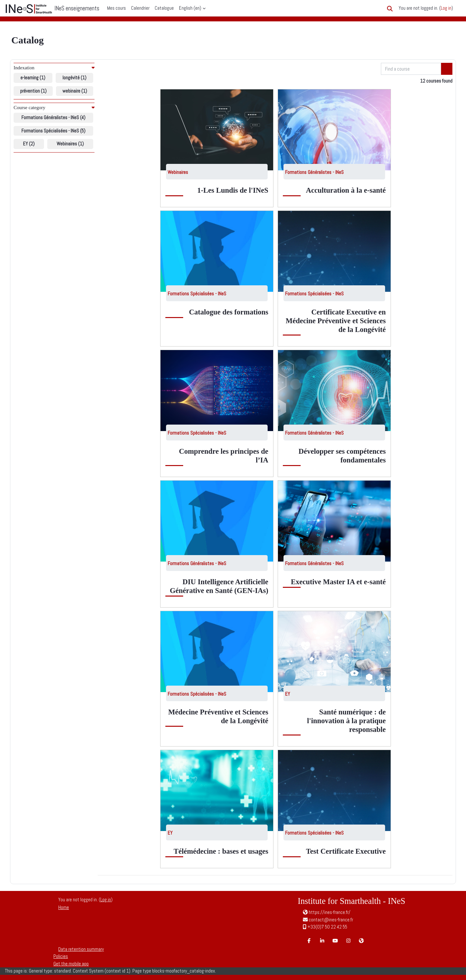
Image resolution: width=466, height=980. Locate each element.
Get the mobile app (71, 964)
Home (64, 907)
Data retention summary (81, 949)
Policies (61, 956)
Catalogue (164, 8)
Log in (446, 8)
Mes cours (116, 8)
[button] (390, 9)
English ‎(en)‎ (190, 8)
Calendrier (140, 8)
